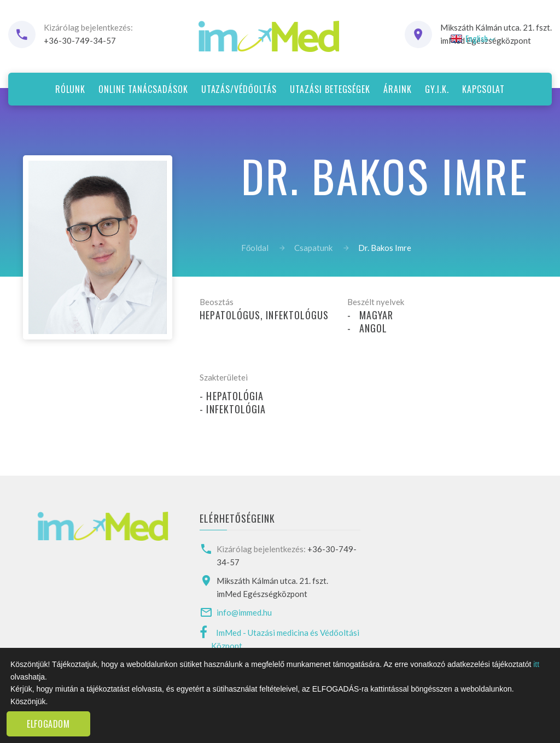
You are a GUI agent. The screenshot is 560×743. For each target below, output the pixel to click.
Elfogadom (48, 724)
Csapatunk (313, 248)
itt (536, 664)
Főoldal (255, 248)
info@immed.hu (244, 612)
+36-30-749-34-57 (80, 40)
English (471, 38)
